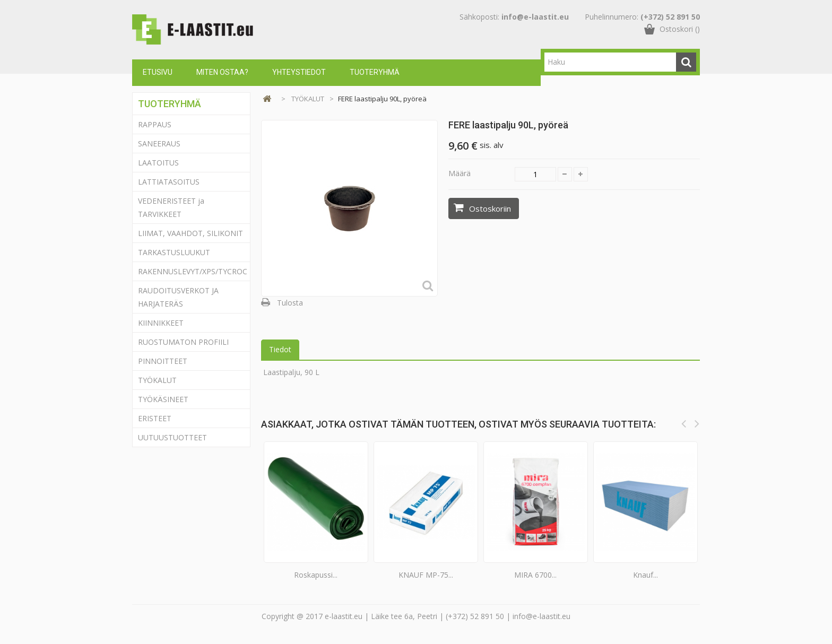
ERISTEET (155, 418)
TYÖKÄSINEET (163, 399)
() (680, 40)
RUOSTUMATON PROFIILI (183, 342)
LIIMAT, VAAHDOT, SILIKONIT (190, 233)
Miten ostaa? (222, 72)
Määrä (460, 173)
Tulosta (290, 303)
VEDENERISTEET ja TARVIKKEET (171, 207)
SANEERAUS (159, 143)
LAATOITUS (158, 163)
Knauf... (645, 575)
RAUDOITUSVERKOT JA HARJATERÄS (178, 297)
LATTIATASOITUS (169, 182)
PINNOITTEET (163, 361)
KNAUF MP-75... (426, 575)
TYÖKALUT (157, 380)
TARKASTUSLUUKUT (174, 252)
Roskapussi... (316, 575)
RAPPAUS (155, 124)
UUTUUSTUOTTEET (172, 437)
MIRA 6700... (535, 575)
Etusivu (158, 72)
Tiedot (280, 349)
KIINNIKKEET (161, 323)
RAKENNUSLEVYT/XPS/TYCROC (193, 271)
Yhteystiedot (299, 72)
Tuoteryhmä (375, 72)
